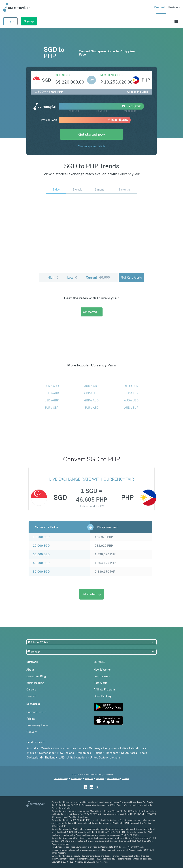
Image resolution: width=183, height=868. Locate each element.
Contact (31, 696)
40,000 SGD (41, 563)
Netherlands (47, 753)
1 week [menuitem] (77, 190)
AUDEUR (131, 408)
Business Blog (35, 683)
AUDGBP (91, 386)
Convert (31, 732)
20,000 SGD (41, 546)
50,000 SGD (41, 572)
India (123, 748)
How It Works (102, 670)
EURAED (91, 408)
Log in (10, 21)
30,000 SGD (41, 554)
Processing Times (37, 725)
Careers (31, 689)
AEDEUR (131, 386)
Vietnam (115, 757)
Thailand (50, 757)
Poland (98, 753)
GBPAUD (91, 400)
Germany (95, 748)
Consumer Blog (36, 676)
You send (62, 75)
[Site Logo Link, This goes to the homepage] (17, 7)
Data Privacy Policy (61, 779)
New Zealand (66, 753)
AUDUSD (131, 400)
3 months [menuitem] (124, 190)
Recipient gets (111, 75)
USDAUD (52, 393)
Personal (159, 7)
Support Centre (36, 712)
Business (174, 7)
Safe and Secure (113, 779)
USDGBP (52, 400)
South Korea (129, 753)
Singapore (112, 753)
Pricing (31, 719)
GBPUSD (91, 393)
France (82, 748)
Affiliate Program (104, 689)
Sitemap (126, 779)
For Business (102, 676)
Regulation (100, 779)
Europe (70, 748)
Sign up (29, 21)
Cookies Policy (77, 779)
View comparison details (91, 146)
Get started (92, 312)
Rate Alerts (100, 683)
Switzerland (34, 757)
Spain (143, 753)
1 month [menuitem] (100, 190)
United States (98, 757)
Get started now (92, 134)
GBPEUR (131, 393)
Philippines (84, 753)
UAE (61, 757)
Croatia (58, 748)
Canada (46, 748)
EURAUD (52, 386)
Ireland (133, 748)
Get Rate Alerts (131, 277)
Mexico (32, 753)
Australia (32, 748)
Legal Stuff (89, 779)
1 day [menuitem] (56, 190)
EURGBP (52, 408)
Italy (143, 748)
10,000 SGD (41, 537)
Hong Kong (110, 748)
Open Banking (103, 696)
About (30, 670)
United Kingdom (77, 757)
